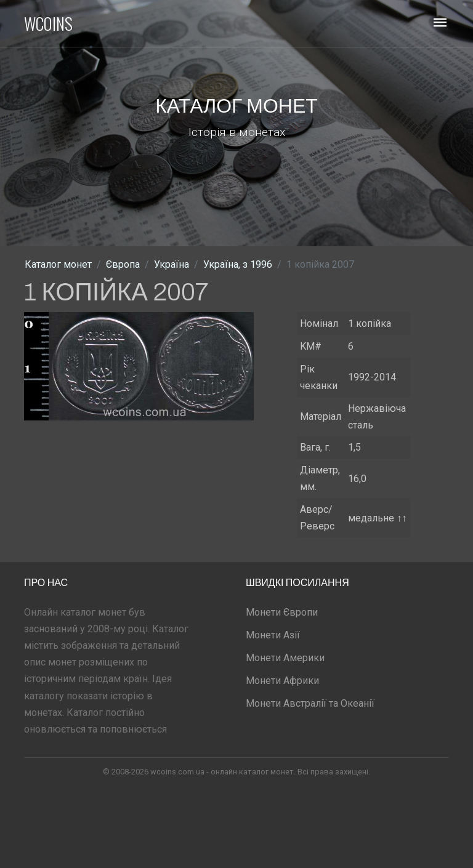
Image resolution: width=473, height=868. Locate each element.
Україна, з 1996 (238, 264)
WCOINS (48, 23)
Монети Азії (273, 635)
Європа (123, 264)
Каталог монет (58, 264)
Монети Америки (285, 658)
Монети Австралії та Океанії (310, 703)
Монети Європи (282, 612)
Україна (172, 264)
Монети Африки (282, 681)
